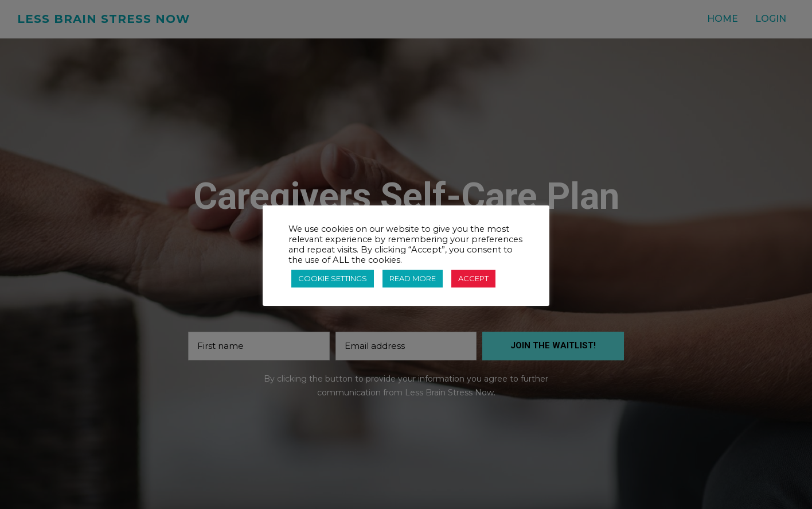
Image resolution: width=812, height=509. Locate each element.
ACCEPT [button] (473, 278)
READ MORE (413, 278)
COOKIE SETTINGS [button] (333, 278)
